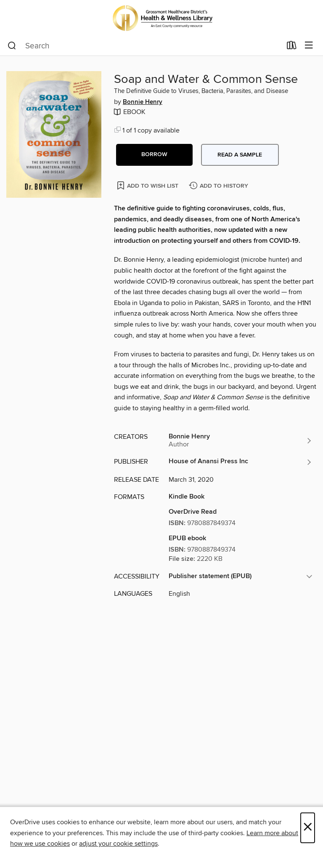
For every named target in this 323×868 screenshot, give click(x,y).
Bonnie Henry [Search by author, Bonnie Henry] (143, 102)
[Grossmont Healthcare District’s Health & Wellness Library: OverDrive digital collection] (161, 18)
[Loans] (292, 47)
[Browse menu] (309, 46)
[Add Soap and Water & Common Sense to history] (220, 186)
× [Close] (308, 828)
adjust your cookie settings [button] (118, 844)
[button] (154, 155)
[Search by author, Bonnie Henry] (241, 441)
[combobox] (144, 46)
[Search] (12, 46)
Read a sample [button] (240, 155)
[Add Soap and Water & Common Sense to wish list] (148, 185)
